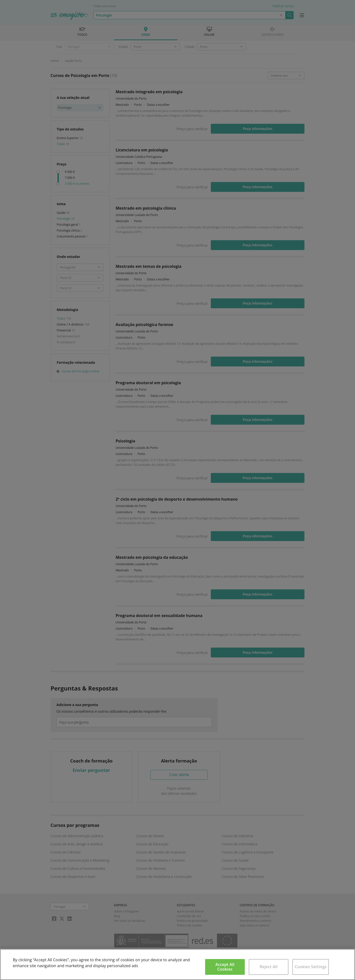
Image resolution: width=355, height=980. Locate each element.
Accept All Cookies (225, 967)
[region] (177, 964)
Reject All (269, 967)
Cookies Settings (311, 967)
